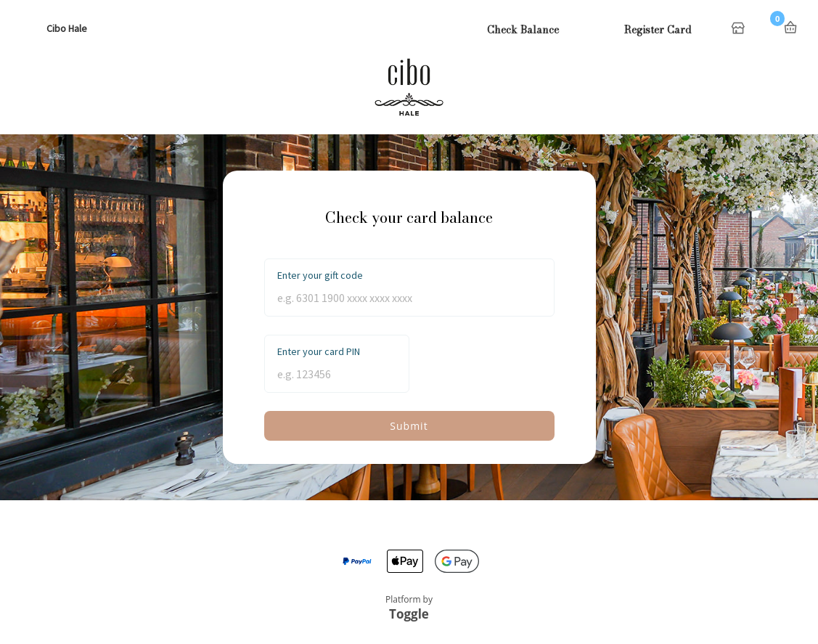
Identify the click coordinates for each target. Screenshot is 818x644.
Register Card (658, 30)
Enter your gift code (320, 275)
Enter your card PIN (319, 351)
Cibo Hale (67, 28)
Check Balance (523, 30)
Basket (790, 28)
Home (740, 29)
